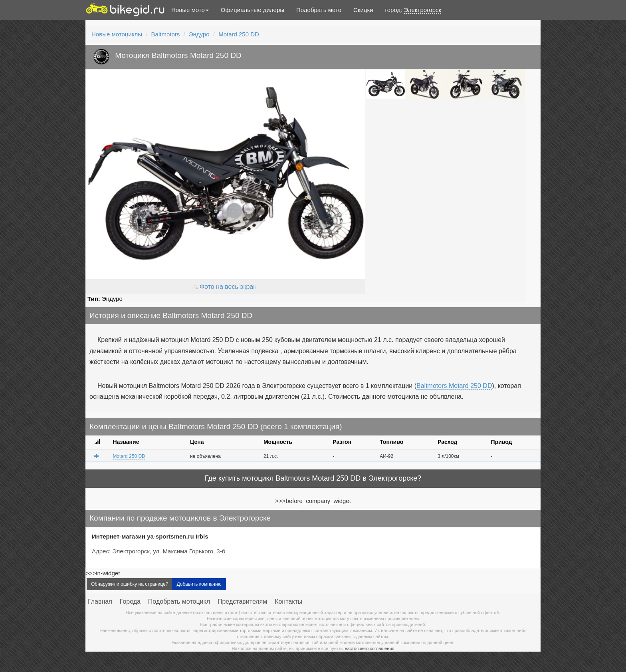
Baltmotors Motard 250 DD (454, 386)
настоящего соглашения (370, 648)
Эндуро (199, 34)
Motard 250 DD (239, 34)
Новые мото (190, 10)
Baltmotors (166, 34)
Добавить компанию (199, 584)
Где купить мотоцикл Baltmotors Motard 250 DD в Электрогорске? (313, 478)
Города (130, 601)
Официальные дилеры (253, 10)
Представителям (242, 601)
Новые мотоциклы (117, 34)
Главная (100, 601)
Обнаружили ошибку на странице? (130, 584)
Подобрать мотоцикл (179, 601)
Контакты (288, 601)
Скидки (363, 10)
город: (413, 10)
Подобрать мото (319, 10)
